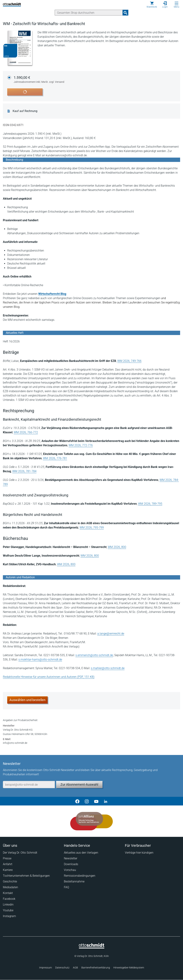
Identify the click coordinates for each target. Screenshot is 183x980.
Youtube (8, 910)
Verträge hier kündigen (139, 853)
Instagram (9, 916)
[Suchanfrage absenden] (125, 13)
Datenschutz (62, 968)
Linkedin (8, 905)
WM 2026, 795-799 (92, 528)
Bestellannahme (74, 881)
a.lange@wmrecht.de (111, 634)
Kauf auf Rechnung (25, 111)
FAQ (67, 887)
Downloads (71, 864)
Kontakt (8, 893)
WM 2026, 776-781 (55, 458)
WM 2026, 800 (117, 547)
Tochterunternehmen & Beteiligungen (26, 876)
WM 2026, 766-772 (26, 432)
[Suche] (89, 13)
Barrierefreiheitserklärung (96, 968)
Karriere (8, 870)
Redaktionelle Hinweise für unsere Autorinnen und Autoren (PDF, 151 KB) (49, 677)
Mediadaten (10, 887)
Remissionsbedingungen (80, 876)
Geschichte (10, 881)
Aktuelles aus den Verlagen (81, 853)
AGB (75, 968)
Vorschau (70, 870)
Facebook (9, 899)
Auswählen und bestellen (27, 700)
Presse (7, 858)
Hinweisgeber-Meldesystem (129, 968)
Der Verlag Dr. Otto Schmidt (20, 853)
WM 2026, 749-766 (129, 361)
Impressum (45, 968)
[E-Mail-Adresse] (29, 785)
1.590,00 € (39, 80)
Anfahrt (8, 864)
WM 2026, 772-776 (81, 445)
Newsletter (71, 858)
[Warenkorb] (152, 5)
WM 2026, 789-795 (150, 504)
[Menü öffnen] (177, 3)
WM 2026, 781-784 (24, 471)
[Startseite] (92, 948)
